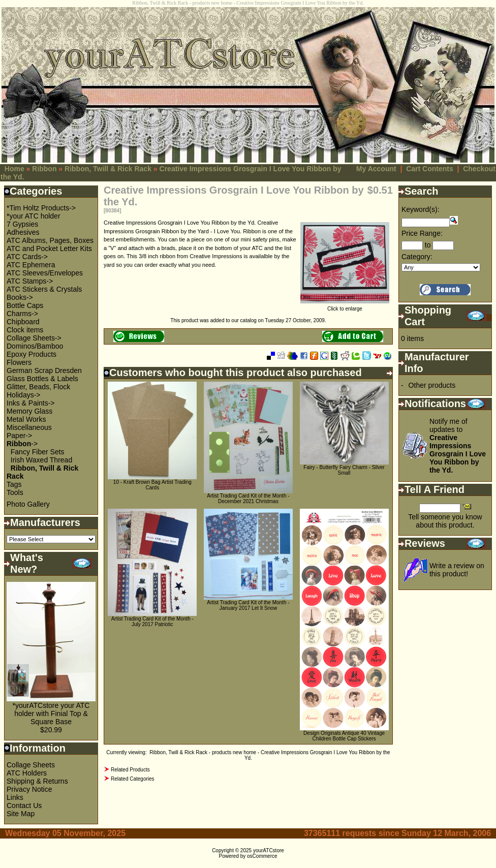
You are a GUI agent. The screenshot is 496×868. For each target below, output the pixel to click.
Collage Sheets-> (34, 338)
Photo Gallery (28, 504)
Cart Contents (430, 169)
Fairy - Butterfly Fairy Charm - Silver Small (344, 470)
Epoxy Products (32, 354)
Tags (14, 484)
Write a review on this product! (457, 570)
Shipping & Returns (37, 781)
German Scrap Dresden (44, 370)
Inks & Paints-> (31, 403)
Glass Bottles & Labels (42, 379)
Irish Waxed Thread (41, 460)
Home (14, 169)
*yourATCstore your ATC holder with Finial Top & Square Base (51, 714)
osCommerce (262, 856)
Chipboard (23, 322)
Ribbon (44, 169)
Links (15, 797)
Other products (432, 385)
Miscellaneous (29, 427)
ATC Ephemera (31, 265)
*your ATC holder (34, 216)
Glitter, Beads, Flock (38, 387)
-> (22, 444)
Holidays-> (24, 395)
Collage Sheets (31, 765)
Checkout (479, 169)
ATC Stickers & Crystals (44, 289)
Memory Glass (29, 411)
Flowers (19, 362)
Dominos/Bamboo (35, 346)
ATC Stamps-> (30, 281)
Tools (15, 492)
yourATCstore (269, 850)
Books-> (20, 297)
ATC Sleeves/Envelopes (45, 273)
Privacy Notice (29, 789)
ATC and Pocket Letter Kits (49, 249)
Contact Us (24, 805)
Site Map (21, 814)
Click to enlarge (345, 306)
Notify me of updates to (458, 446)
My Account (376, 169)
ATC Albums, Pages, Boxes (50, 240)
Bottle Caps (25, 305)
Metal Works (26, 419)
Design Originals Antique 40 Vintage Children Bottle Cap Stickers (344, 736)
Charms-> (22, 314)
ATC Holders (27, 773)
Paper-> (19, 436)
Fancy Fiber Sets (38, 452)
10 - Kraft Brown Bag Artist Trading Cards (152, 485)
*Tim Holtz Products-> (41, 208)
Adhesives (23, 232)
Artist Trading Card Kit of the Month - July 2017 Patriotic (152, 622)
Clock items (25, 330)
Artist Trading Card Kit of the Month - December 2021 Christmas (248, 499)
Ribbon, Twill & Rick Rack (108, 169)
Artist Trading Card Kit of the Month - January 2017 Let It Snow (248, 605)
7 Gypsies (22, 224)
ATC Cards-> (27, 257)
